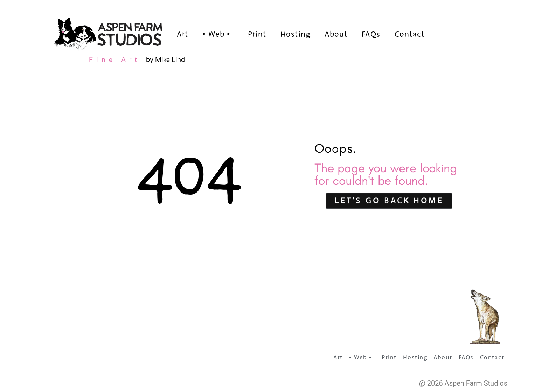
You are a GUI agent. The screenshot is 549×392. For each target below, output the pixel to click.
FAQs (371, 34)
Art (183, 34)
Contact (410, 34)
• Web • (218, 34)
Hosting (296, 34)
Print (257, 34)
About (336, 34)
